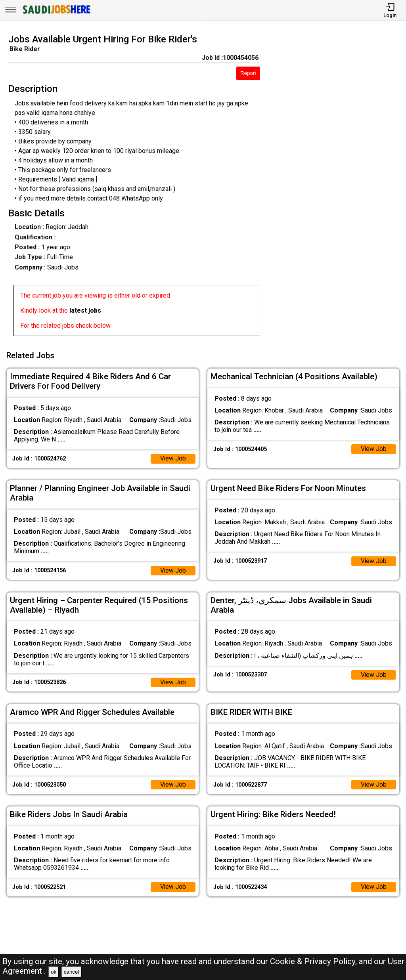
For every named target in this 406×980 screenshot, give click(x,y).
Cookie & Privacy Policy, (314, 961)
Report (248, 73)
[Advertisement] (338, 187)
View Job (173, 457)
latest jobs (85, 310)
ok (54, 972)
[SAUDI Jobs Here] (56, 14)
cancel (72, 972)
